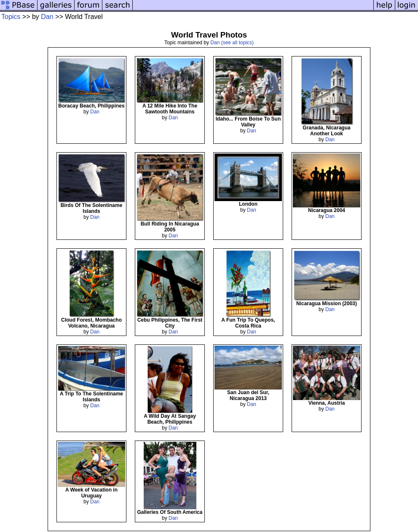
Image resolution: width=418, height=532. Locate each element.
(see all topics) (237, 43)
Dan (47, 17)
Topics (11, 17)
